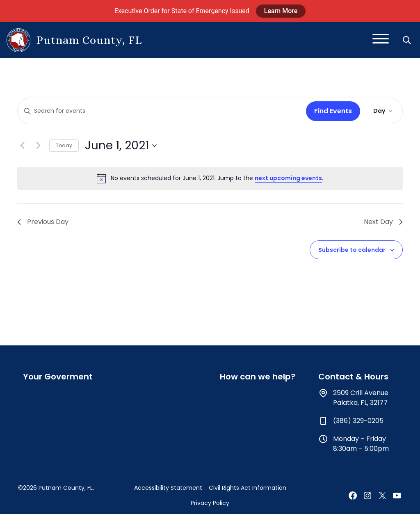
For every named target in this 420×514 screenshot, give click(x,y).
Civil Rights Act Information (248, 488)
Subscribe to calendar (352, 250)
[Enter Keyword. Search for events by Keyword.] (160, 111)
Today (64, 145)
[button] (408, 40)
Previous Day (43, 222)
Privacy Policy (210, 503)
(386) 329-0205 (358, 421)
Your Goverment (58, 377)
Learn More (281, 11)
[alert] (210, 178)
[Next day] (38, 146)
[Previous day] (22, 146)
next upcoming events (288, 178)
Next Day (383, 222)
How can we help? (258, 377)
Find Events (333, 111)
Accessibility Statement (168, 488)
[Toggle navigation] (381, 40)
